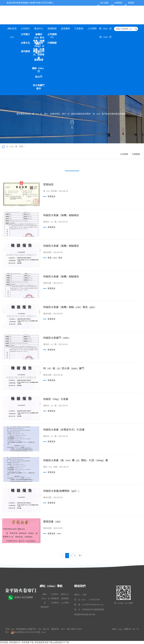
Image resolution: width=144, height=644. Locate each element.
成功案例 (25, 51)
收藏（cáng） (118, 629)
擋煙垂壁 (39, 60)
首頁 (21, 147)
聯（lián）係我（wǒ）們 (105, 30)
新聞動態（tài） (52, 30)
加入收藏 (104, 3)
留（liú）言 (134, 629)
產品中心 (39, 29)
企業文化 (25, 43)
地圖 (126, 629)
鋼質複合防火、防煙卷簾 (39, 54)
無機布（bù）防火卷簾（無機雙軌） (39, 37)
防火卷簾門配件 (39, 87)
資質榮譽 (65, 29)
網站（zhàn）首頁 (45, 599)
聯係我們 (45, 607)
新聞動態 (55, 599)
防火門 (39, 77)
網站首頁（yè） (12, 30)
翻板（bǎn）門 (39, 70)
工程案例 (79, 29)
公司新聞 (52, 34)
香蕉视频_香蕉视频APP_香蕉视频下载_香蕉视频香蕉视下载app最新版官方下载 (35, 642)
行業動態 (52, 43)
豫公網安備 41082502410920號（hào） (30, 632)
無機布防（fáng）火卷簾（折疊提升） (39, 46)
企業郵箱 (118, 3)
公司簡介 (25, 29)
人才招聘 (92, 29)
